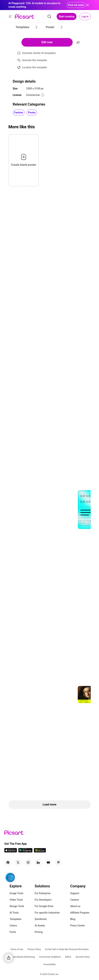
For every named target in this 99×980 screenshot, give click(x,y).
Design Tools (17, 906)
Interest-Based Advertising (22, 957)
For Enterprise (43, 893)
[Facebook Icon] (8, 862)
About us (75, 906)
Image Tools (16, 893)
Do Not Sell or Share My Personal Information (67, 949)
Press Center (78, 926)
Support (75, 893)
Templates (16, 919)
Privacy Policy (34, 949)
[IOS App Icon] (11, 851)
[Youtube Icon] (48, 862)
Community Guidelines (50, 957)
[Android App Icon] (25, 851)
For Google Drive (44, 906)
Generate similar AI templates (39, 53)
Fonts (13, 932)
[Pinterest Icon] (58, 862)
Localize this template (35, 67)
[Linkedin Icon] (38, 862)
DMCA (68, 957)
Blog (73, 919)
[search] (49, 16)
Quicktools (41, 919)
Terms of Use (17, 949)
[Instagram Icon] (28, 862)
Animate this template (35, 60)
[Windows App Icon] (40, 851)
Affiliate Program (80, 913)
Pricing (39, 932)
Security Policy (83, 957)
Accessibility (49, 964)
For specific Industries (47, 913)
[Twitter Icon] (18, 862)
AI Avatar (40, 926)
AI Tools (14, 913)
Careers (75, 900)
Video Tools (16, 900)
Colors (13, 926)
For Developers (43, 900)
